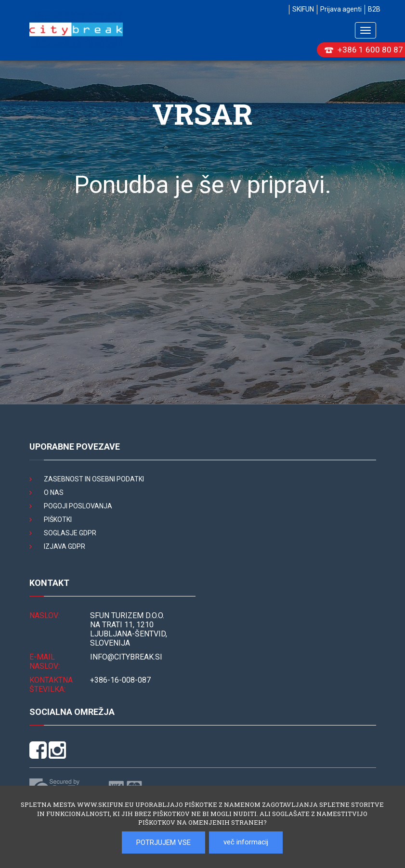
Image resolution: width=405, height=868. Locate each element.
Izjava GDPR (65, 546)
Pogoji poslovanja (78, 506)
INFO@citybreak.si (126, 657)
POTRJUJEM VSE (163, 842)
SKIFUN (303, 9)
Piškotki (58, 519)
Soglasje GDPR (70, 533)
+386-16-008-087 (120, 680)
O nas (54, 492)
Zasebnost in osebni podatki (94, 479)
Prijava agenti (341, 9)
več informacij (246, 842)
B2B (374, 9)
